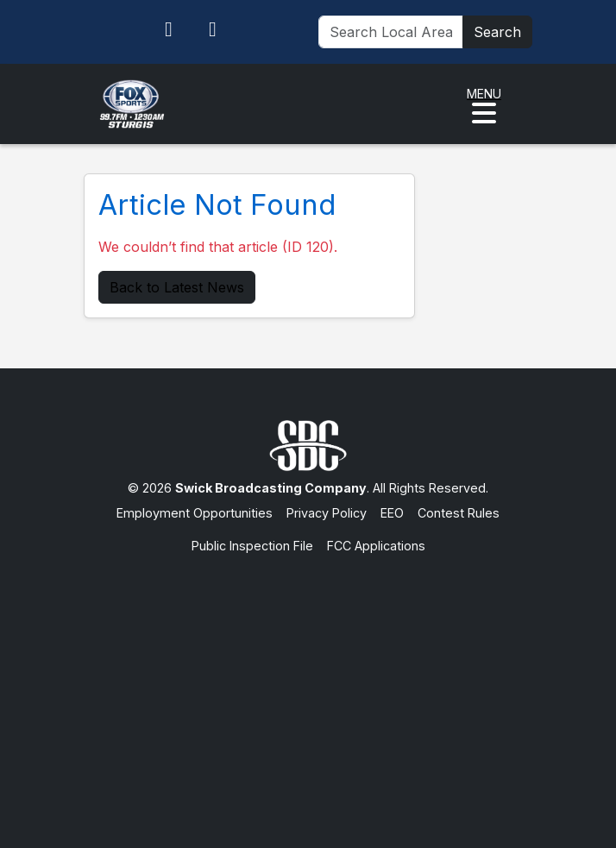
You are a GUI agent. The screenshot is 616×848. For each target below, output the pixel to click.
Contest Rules (459, 513)
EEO (392, 513)
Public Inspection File (252, 546)
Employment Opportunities (195, 513)
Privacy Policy (327, 513)
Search (497, 32)
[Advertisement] (308, 684)
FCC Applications (376, 546)
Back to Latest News (177, 287)
